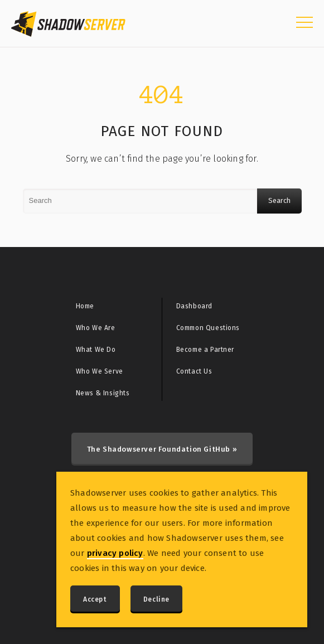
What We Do (96, 350)
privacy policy (115, 553)
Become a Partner (205, 350)
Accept (95, 599)
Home (85, 306)
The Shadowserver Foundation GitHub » (162, 449)
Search (279, 200)
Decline (156, 599)
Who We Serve (100, 371)
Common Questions (208, 328)
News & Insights (103, 393)
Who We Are (96, 328)
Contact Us (194, 371)
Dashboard (194, 306)
